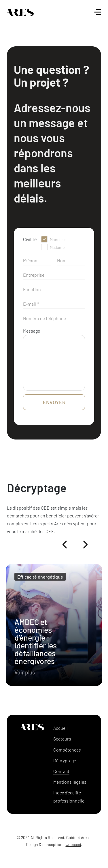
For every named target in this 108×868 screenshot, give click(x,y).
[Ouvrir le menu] (98, 12)
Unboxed (73, 844)
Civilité (30, 239)
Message (32, 331)
